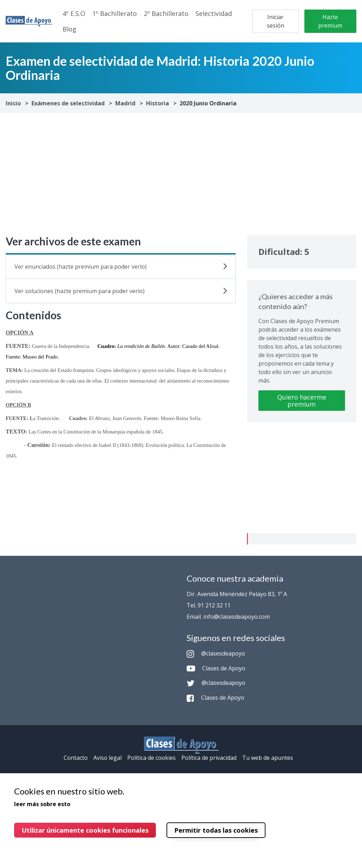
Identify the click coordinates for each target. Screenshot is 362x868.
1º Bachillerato (115, 13)
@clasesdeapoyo (216, 653)
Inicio (13, 103)
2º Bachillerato (166, 13)
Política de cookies (151, 758)
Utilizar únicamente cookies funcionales (85, 830)
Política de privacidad (209, 758)
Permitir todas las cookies (216, 830)
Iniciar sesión (276, 21)
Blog (69, 29)
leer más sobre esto (42, 804)
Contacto (76, 758)
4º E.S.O (74, 13)
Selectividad (214, 13)
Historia (157, 103)
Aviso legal (107, 758)
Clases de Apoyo (216, 668)
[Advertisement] (181, 174)
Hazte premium (330, 21)
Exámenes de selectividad (68, 103)
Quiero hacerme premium (302, 401)
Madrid (125, 103)
